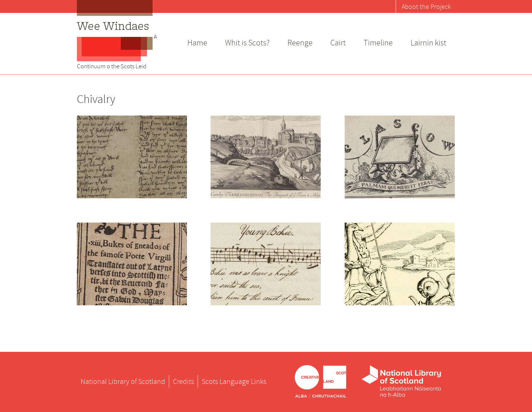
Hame (197, 43)
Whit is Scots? (247, 43)
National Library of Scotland (123, 382)
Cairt (338, 43)
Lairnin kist (428, 43)
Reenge (300, 43)
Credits (183, 382)
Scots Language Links (234, 382)
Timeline (378, 43)
